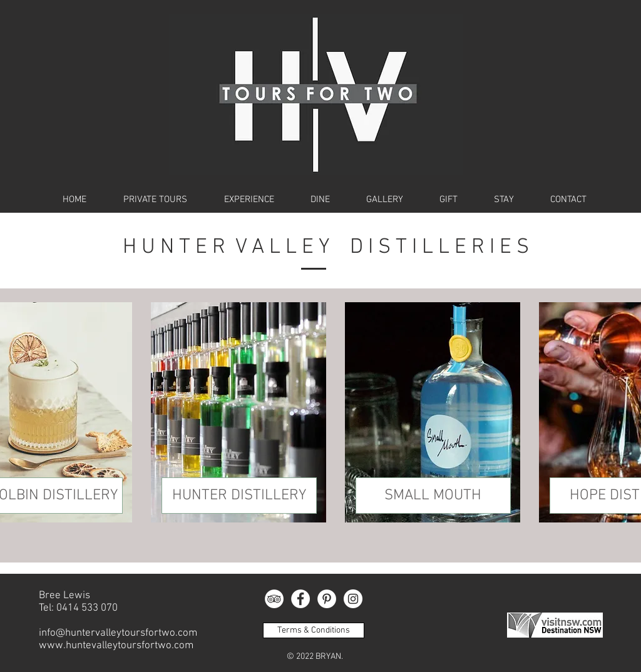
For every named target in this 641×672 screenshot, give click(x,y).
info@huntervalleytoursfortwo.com (118, 633)
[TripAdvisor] (274, 599)
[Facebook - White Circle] (300, 599)
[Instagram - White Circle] (353, 599)
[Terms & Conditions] (314, 630)
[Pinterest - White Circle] (327, 599)
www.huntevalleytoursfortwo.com (116, 646)
